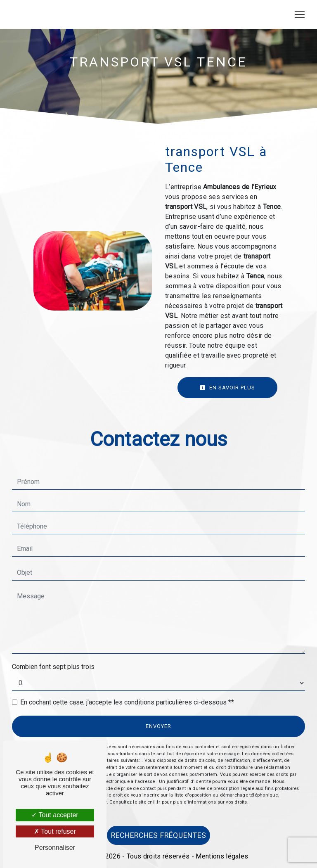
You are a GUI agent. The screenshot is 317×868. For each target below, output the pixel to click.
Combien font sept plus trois (53, 667)
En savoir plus (227, 388)
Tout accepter (55, 815)
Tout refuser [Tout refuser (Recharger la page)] (55, 831)
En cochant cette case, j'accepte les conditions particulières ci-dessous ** (127, 702)
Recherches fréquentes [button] (159, 835)
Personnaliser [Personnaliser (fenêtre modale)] (55, 848)
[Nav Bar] (300, 14)
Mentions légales (221, 856)
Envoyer (158, 726)
